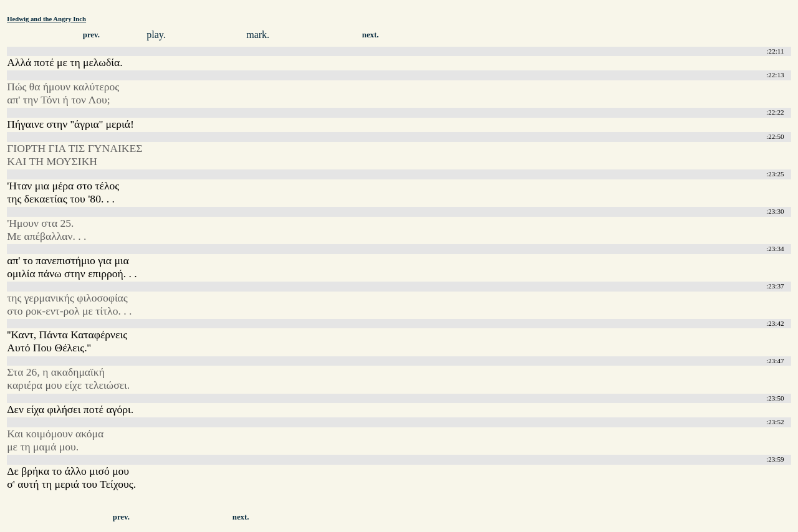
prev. (91, 35)
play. (156, 35)
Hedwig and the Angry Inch (46, 19)
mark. (258, 35)
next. (371, 35)
